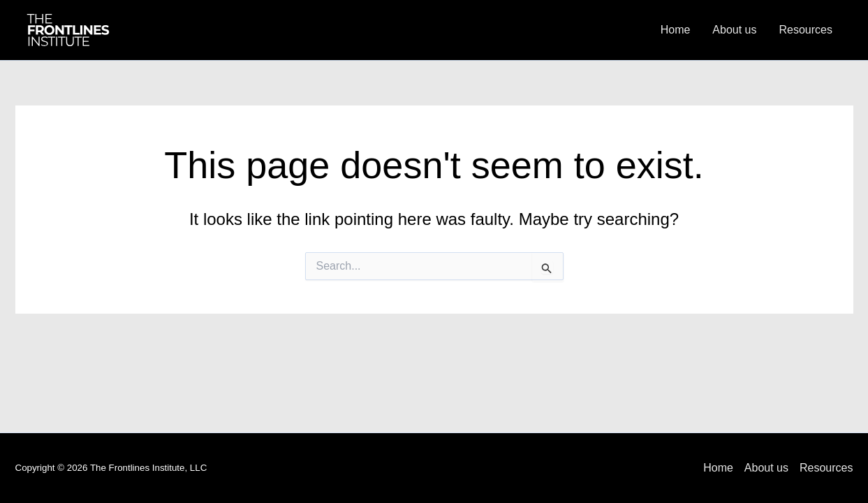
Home (676, 30)
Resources (806, 30)
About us (734, 30)
